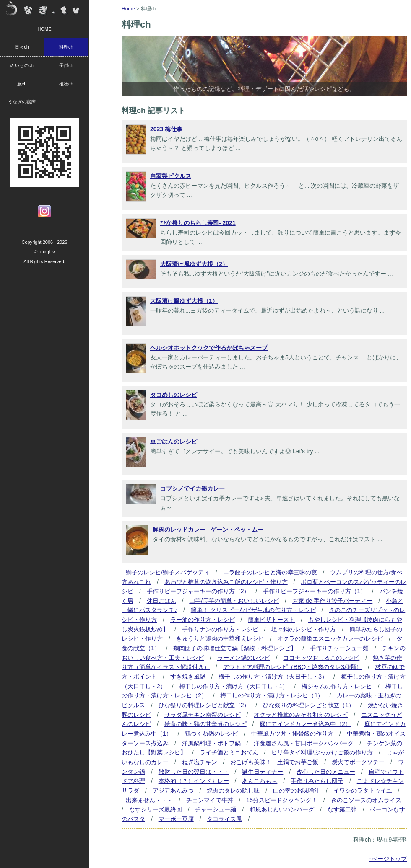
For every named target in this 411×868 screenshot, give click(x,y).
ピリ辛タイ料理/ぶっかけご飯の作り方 (322, 752)
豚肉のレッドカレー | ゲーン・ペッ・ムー (208, 530)
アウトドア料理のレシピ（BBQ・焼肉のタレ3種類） (293, 667)
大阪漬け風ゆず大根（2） (194, 264)
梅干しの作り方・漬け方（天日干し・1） (234, 686)
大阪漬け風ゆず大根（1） (184, 301)
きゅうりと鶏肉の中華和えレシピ (220, 638)
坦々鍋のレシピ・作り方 (304, 629)
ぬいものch (22, 65)
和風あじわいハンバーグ (282, 809)
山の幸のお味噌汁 (297, 790)
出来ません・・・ (149, 800)
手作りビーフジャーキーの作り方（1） (315, 591)
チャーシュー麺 (216, 809)
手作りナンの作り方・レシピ (220, 629)
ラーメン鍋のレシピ (244, 658)
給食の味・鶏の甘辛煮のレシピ (205, 724)
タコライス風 (224, 819)
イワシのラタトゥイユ (363, 790)
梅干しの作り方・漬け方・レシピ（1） (272, 695)
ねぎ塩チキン (200, 762)
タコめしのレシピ (174, 395)
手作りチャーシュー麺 (339, 648)
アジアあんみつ (173, 790)
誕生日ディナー (263, 772)
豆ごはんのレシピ (174, 442)
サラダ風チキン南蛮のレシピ (203, 715)
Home (128, 9)
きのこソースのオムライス (366, 800)
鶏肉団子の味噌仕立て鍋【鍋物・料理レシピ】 (235, 648)
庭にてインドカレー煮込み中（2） (305, 724)
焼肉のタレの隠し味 (233, 790)
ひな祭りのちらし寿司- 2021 (198, 223)
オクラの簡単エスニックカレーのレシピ (330, 638)
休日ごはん (161, 601)
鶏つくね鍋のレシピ (211, 734)
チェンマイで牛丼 (210, 800)
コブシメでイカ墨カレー (192, 488)
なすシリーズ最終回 (156, 809)
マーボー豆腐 (176, 819)
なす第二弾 (342, 809)
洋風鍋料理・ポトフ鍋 (211, 743)
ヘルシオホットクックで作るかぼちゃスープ (209, 348)
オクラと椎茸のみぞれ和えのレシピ (301, 715)
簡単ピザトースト (271, 620)
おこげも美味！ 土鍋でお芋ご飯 (274, 762)
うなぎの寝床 (22, 102)
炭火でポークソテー (358, 762)
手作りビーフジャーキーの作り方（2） (198, 591)
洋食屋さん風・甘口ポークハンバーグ (304, 743)
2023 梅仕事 (166, 129)
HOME (45, 29)
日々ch (22, 47)
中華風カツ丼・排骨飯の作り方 (292, 734)
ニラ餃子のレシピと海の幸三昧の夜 (270, 572)
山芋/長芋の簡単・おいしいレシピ (234, 601)
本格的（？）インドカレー (194, 781)
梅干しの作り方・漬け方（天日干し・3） (273, 677)
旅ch (22, 84)
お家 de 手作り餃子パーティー (332, 601)
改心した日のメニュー (326, 772)
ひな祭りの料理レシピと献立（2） (204, 705)
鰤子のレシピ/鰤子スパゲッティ (168, 572)
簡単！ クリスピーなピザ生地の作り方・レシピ (253, 610)
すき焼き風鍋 (188, 677)
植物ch (66, 84)
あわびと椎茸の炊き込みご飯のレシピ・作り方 (226, 582)
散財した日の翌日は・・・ (194, 772)
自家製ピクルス (171, 176)
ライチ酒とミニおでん (229, 752)
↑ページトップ (388, 859)
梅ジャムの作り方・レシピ (337, 686)
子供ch (66, 65)
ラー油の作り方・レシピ (203, 620)
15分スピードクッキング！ (282, 800)
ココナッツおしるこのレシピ (321, 658)
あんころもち (260, 781)
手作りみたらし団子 (317, 781)
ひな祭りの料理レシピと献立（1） (309, 705)
